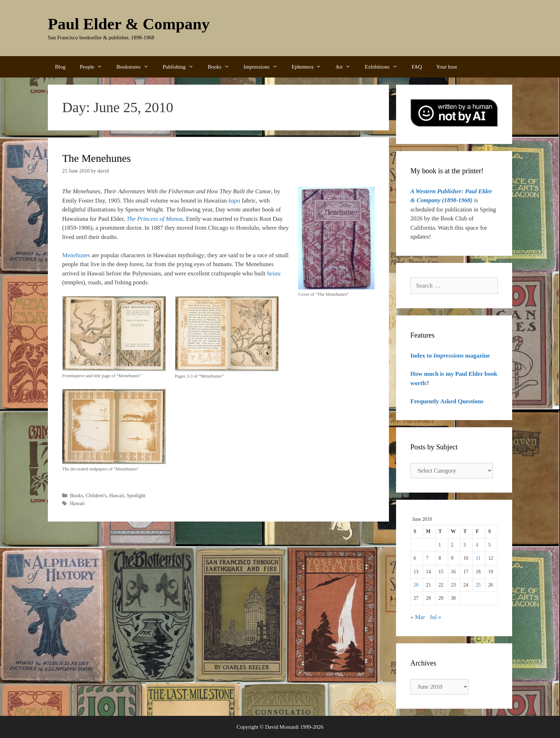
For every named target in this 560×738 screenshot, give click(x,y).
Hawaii (117, 495)
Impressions (264, 67)
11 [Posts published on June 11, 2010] (478, 558)
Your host (446, 67)
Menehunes (76, 255)
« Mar (418, 617)
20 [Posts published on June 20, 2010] (416, 585)
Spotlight (136, 495)
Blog (60, 67)
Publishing (182, 67)
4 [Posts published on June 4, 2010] (477, 545)
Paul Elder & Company (129, 24)
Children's (96, 495)
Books (222, 67)
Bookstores (136, 67)
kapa (234, 201)
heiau (274, 273)
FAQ (417, 67)
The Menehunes (96, 158)
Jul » (436, 617)
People (94, 67)
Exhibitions (384, 67)
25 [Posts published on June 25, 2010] (478, 585)
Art (346, 67)
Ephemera (310, 67)
